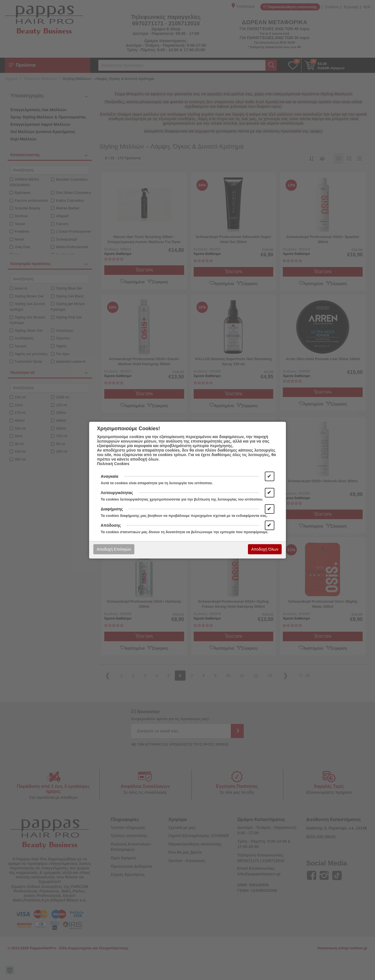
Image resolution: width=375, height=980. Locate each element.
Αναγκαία (109, 476)
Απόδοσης (111, 525)
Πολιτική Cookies (113, 464)
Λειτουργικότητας (117, 493)
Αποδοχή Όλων (265, 549)
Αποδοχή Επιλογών (114, 549)
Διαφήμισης (112, 509)
